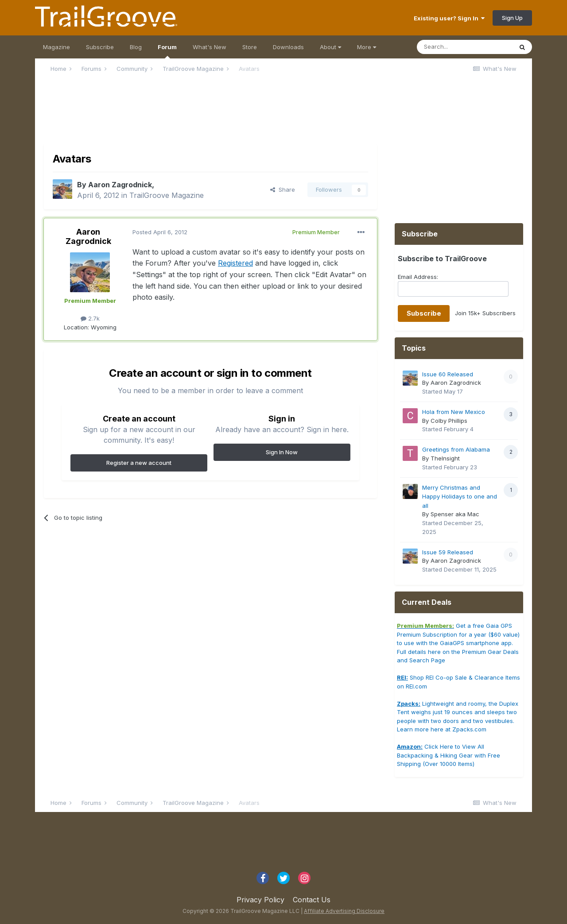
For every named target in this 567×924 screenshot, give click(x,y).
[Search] (465, 47)
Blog (136, 47)
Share (283, 189)
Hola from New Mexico (454, 412)
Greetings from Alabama (456, 449)
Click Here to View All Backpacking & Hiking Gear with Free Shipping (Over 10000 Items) (449, 755)
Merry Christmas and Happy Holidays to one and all (460, 497)
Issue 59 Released (448, 552)
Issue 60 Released (448, 374)
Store (250, 47)
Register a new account (139, 463)
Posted (160, 232)
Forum (167, 51)
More (367, 47)
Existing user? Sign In (449, 18)
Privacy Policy (260, 900)
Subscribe (100, 47)
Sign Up (512, 18)
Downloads (288, 47)
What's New (210, 47)
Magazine (56, 47)
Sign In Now (282, 452)
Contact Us (312, 900)
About (330, 47)
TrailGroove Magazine (167, 195)
